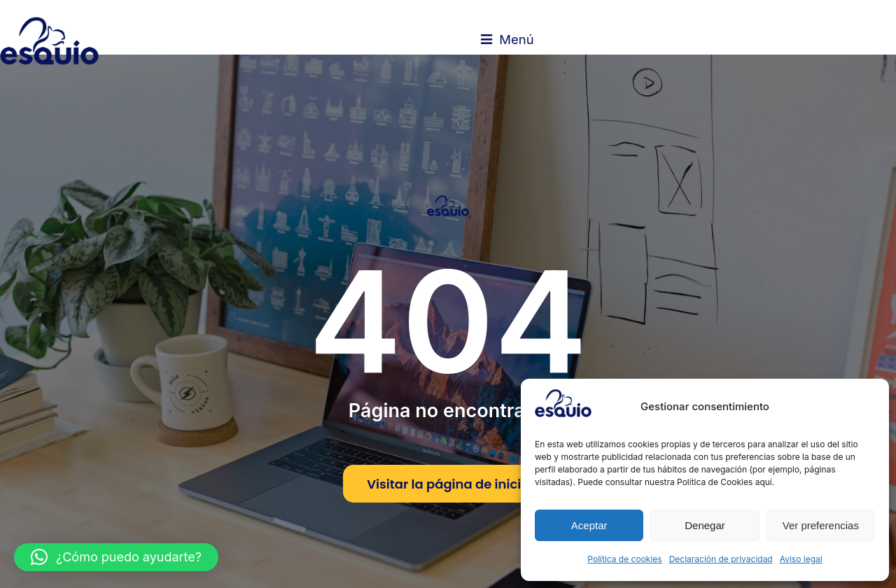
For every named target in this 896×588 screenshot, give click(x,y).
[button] (116, 557)
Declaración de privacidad (721, 559)
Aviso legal (801, 559)
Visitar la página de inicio (448, 508)
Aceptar (589, 525)
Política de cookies (624, 559)
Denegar (705, 525)
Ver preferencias (821, 525)
